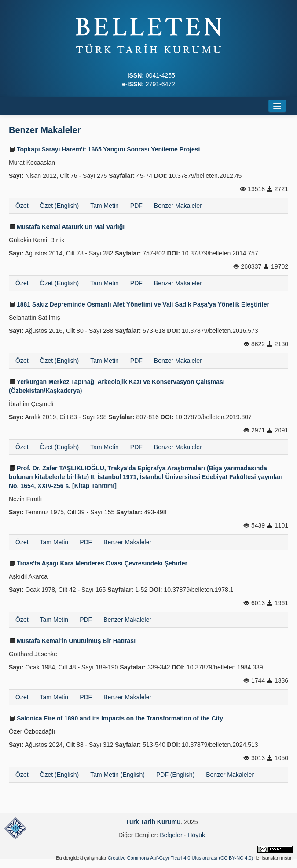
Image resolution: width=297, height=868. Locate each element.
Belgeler (171, 835)
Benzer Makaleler (178, 206)
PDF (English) (175, 775)
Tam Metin (104, 206)
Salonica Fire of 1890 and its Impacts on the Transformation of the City (116, 718)
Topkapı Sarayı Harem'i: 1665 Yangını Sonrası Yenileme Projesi (104, 149)
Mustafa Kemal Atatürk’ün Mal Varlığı (67, 227)
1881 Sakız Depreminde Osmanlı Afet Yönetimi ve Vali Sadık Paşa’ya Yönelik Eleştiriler (139, 304)
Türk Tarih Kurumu (153, 822)
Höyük (196, 835)
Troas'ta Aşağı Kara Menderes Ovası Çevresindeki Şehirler (98, 563)
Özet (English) (60, 206)
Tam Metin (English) (117, 775)
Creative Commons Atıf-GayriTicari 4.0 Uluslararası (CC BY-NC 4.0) (181, 858)
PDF (136, 206)
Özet (22, 206)
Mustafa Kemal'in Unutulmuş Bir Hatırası (72, 641)
